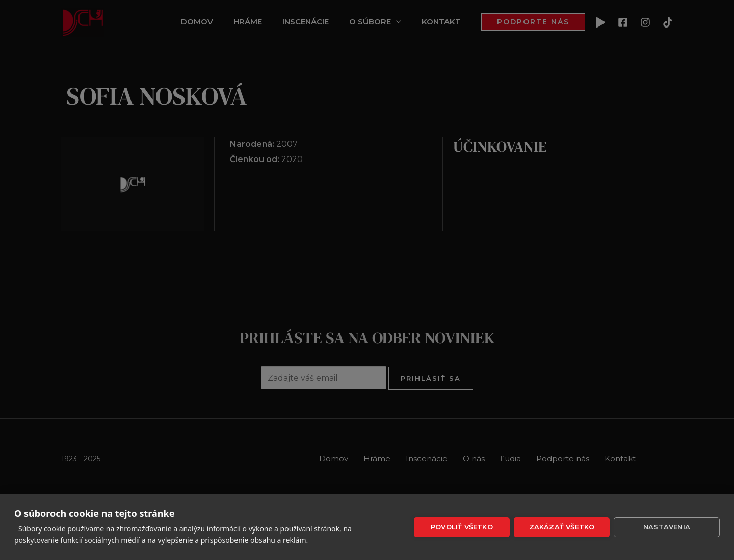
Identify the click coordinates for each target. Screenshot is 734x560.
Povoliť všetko (462, 527)
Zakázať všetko (562, 527)
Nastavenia (667, 527)
